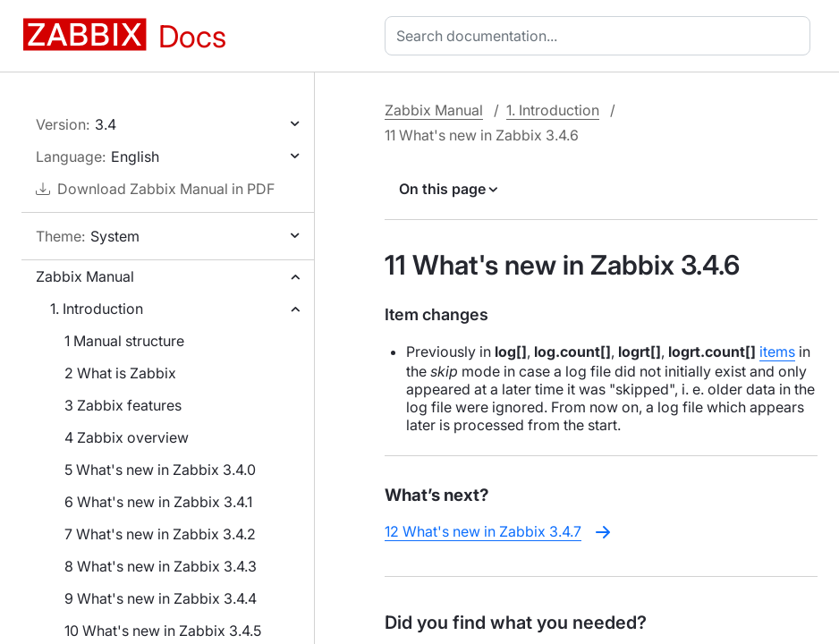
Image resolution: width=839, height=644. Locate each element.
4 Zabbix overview (127, 437)
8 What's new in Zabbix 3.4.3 (161, 566)
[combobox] (601, 36)
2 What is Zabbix (120, 373)
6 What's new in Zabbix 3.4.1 (158, 502)
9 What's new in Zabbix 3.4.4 (161, 598)
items (777, 352)
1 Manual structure (124, 341)
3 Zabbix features (123, 405)
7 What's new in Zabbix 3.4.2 (160, 534)
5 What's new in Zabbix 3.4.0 (160, 470)
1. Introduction (97, 309)
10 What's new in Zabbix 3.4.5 (163, 631)
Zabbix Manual (85, 276)
